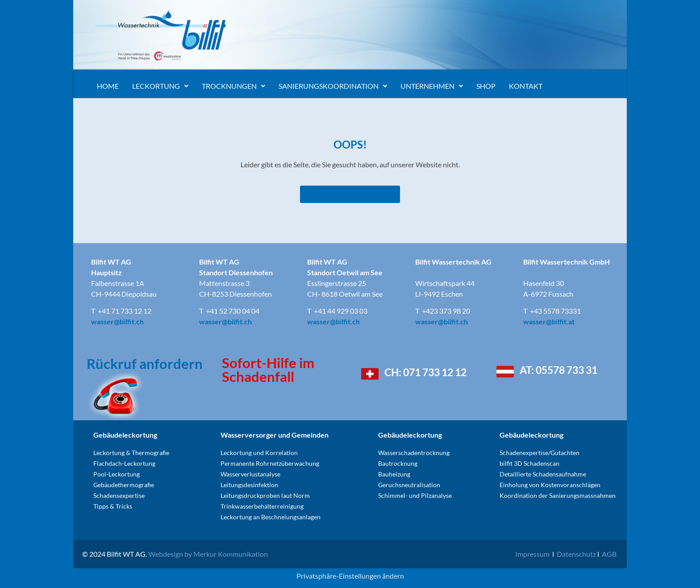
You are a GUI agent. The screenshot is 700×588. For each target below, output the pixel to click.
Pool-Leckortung (117, 474)
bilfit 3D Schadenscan (529, 463)
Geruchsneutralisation (409, 485)
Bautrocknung (398, 463)
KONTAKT (526, 86)
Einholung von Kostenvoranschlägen (550, 485)
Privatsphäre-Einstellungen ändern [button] (350, 576)
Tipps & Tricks (113, 506)
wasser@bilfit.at (549, 321)
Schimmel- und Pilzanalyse (415, 495)
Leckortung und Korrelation (259, 453)
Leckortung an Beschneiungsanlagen (271, 517)
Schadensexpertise (120, 495)
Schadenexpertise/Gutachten (540, 453)
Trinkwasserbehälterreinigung (262, 506)
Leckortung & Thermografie (131, 453)
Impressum (532, 554)
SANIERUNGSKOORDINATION (333, 86)
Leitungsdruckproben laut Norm (265, 495)
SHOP (486, 86)
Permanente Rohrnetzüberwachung (270, 463)
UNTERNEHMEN (432, 86)
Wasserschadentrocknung (414, 453)
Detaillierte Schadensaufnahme (543, 474)
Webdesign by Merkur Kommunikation (208, 554)
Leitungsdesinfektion (249, 485)
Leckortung (160, 86)
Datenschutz (576, 554)
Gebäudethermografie (124, 485)
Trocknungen (233, 86)
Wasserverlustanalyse (250, 474)
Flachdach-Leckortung (124, 463)
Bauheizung (394, 474)
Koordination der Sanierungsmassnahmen (558, 495)
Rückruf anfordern (145, 364)
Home (108, 86)
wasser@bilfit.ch (117, 321)
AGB (609, 554)
